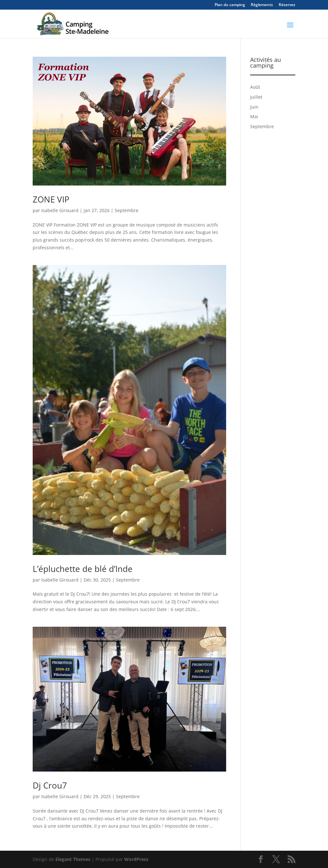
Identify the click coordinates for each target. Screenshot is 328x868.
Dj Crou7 (50, 785)
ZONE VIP (51, 199)
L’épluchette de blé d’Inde (83, 569)
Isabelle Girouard (60, 210)
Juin (254, 107)
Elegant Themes (73, 859)
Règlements (262, 5)
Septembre (127, 210)
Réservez (287, 5)
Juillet (256, 97)
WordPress (136, 859)
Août (255, 87)
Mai (254, 116)
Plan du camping (230, 5)
